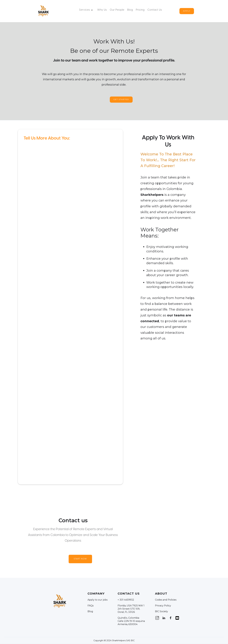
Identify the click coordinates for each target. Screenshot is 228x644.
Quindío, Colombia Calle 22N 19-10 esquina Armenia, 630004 (131, 621)
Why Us (102, 10)
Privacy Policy (163, 606)
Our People (117, 10)
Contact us (155, 10)
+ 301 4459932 (126, 600)
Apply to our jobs (97, 600)
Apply (187, 11)
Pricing (140, 10)
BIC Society (161, 611)
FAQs (91, 606)
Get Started (121, 99)
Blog (130, 10)
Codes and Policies (166, 600)
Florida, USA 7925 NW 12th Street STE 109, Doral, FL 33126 (131, 609)
